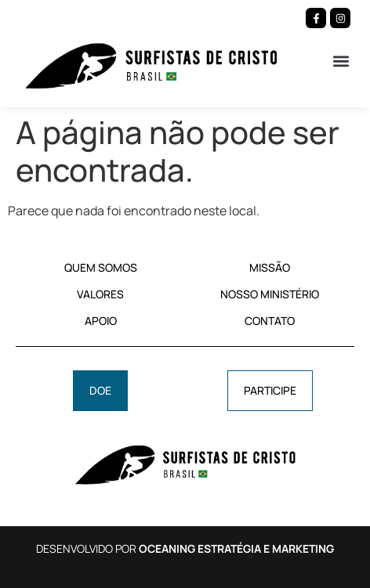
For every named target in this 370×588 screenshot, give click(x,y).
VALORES (100, 294)
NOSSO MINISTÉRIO (270, 294)
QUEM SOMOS (101, 267)
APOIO (101, 321)
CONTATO (270, 321)
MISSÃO (270, 267)
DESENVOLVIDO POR (185, 548)
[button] (341, 61)
